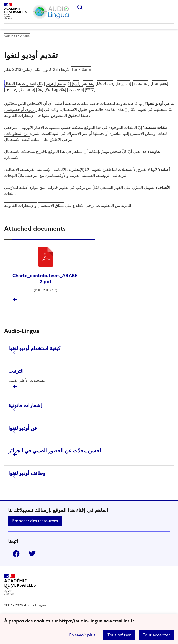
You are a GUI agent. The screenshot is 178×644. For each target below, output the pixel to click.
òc (40, 89)
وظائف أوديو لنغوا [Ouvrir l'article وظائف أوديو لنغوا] (27, 473)
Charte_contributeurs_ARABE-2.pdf (46, 278)
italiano (27, 89)
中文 (90, 89)
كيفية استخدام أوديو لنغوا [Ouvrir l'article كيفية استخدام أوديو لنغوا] (34, 348)
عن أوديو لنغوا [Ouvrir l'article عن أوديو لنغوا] (23, 428)
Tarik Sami (81, 69)
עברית (11, 89)
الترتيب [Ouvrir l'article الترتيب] (16, 371)
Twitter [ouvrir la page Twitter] (30, 554)
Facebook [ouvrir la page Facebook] (14, 554)
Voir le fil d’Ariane (17, 36)
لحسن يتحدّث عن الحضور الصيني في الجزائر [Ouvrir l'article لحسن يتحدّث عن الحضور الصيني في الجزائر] (55, 451)
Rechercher (78, 7)
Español (141, 83)
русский (76, 89)
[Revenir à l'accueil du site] (20, 585)
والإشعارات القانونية (20, 205)
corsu (88, 83)
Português (55, 89)
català (64, 83)
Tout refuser (119, 635)
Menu (92, 7)
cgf (76, 83)
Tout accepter (156, 635)
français (159, 83)
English (123, 83)
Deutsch (105, 83)
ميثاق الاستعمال (51, 205)
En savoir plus (82, 635)
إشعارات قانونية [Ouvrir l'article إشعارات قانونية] (25, 405)
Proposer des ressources (35, 521)
